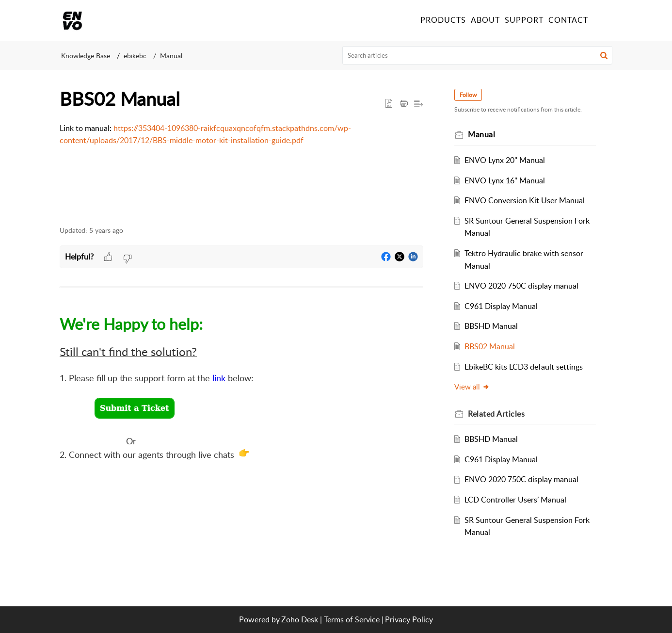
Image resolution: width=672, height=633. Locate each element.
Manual (171, 56)
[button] (604, 55)
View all (472, 387)
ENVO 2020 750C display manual (521, 286)
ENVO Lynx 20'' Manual (505, 160)
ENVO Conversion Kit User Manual (525, 200)
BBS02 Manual (490, 346)
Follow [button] (468, 95)
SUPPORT (524, 20)
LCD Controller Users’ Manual (515, 500)
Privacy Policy (409, 619)
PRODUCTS (443, 20)
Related (496, 414)
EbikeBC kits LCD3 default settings (524, 367)
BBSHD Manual (491, 326)
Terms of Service (352, 619)
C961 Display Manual (501, 306)
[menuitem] (601, 20)
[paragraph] (241, 135)
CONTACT (568, 20)
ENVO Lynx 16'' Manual (505, 180)
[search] (478, 55)
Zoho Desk (300, 619)
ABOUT (485, 20)
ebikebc (135, 56)
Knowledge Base (86, 56)
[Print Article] (404, 104)
